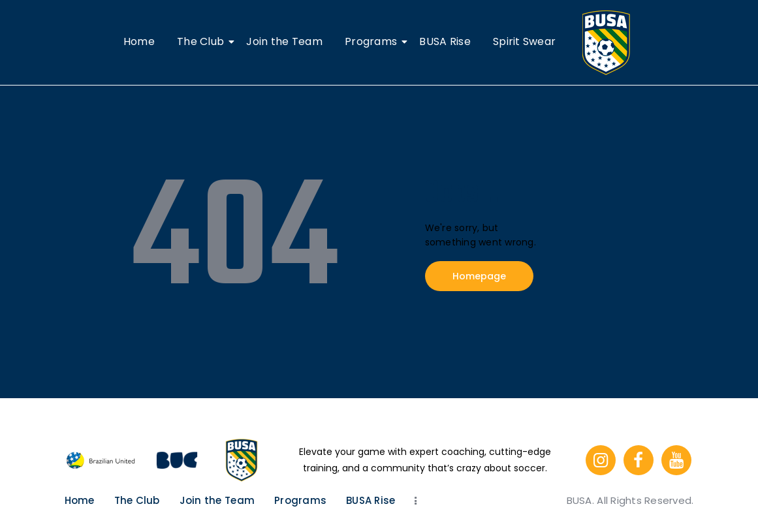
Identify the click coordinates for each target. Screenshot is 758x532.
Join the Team (284, 41)
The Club (203, 41)
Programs (373, 41)
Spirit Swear (524, 41)
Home (139, 41)
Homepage (479, 276)
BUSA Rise (445, 41)
